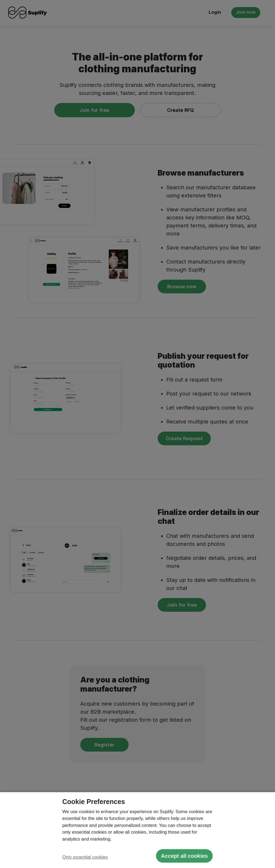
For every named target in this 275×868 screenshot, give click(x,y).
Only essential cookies (85, 857)
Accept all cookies (184, 856)
